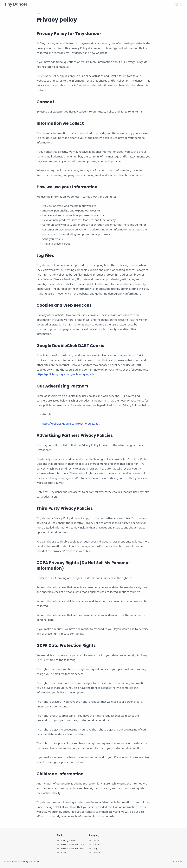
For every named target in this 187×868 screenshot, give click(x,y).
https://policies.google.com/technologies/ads (65, 374)
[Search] (181, 4)
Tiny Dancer (16, 4)
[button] (176, 4)
